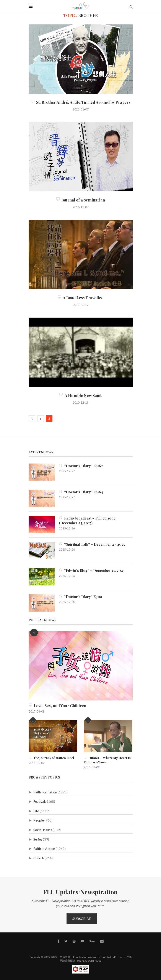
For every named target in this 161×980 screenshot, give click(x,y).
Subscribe (82, 918)
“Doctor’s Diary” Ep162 (81, 466)
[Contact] (102, 941)
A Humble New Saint (80, 395)
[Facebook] (58, 941)
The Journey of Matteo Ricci (51, 758)
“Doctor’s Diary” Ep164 (81, 492)
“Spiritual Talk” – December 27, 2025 (92, 544)
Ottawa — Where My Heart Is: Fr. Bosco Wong (108, 760)
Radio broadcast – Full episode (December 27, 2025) (87, 520)
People (39, 820)
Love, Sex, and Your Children (57, 706)
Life (36, 811)
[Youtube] (82, 941)
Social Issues (43, 830)
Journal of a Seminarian (80, 200)
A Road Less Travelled (81, 298)
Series (38, 839)
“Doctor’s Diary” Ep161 (81, 597)
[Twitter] (66, 941)
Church (39, 858)
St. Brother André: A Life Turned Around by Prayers (81, 102)
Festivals (40, 801)
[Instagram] (74, 941)
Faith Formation (45, 792)
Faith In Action (44, 848)
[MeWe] (92, 942)
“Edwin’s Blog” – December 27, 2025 (92, 570)
